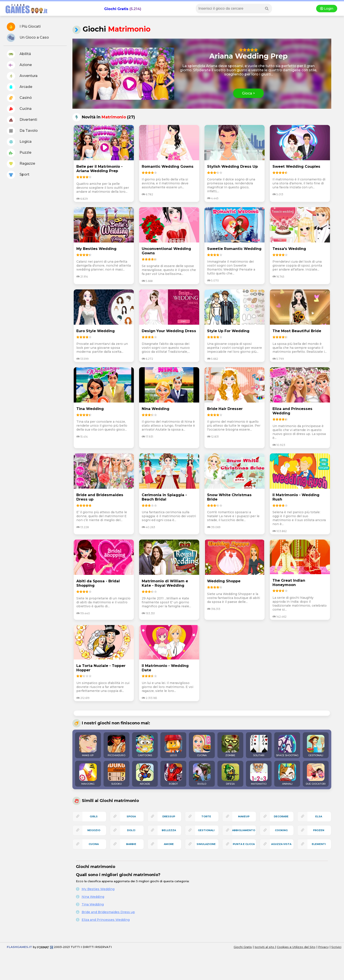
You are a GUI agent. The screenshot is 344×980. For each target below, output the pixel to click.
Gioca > (248, 93)
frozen (319, 830)
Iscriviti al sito (265, 947)
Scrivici (336, 947)
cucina (94, 844)
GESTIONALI (316, 746)
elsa (319, 816)
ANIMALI (287, 774)
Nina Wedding (93, 897)
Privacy (323, 947)
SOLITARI (259, 746)
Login (327, 9)
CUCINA (202, 746)
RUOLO (202, 774)
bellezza (169, 830)
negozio (94, 830)
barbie (131, 844)
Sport (18, 175)
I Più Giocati (24, 27)
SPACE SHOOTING (287, 746)
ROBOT (173, 774)
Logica (19, 142)
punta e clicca (244, 844)
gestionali (206, 830)
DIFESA (230, 774)
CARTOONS (145, 746)
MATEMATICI (259, 774)
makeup (244, 816)
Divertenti (22, 120)
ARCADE (145, 774)
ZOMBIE (230, 746)
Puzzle (19, 153)
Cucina (19, 109)
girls (94, 816)
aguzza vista (281, 844)
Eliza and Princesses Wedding (106, 920)
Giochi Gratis (116, 9)
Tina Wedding (93, 904)
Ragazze (21, 164)
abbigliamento (244, 830)
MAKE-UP (88, 746)
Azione (19, 65)
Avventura (22, 76)
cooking (281, 830)
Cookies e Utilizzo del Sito (296, 947)
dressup (169, 816)
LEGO (173, 746)
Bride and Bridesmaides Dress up (108, 912)
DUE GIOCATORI (316, 774)
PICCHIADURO (116, 746)
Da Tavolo (22, 131)
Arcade (20, 87)
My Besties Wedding (98, 889)
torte (206, 816)
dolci (131, 830)
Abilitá (19, 54)
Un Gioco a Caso (28, 38)
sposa (131, 816)
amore (169, 844)
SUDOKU (116, 774)
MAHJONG (88, 774)
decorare (281, 816)
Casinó (19, 98)
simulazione (206, 844)
